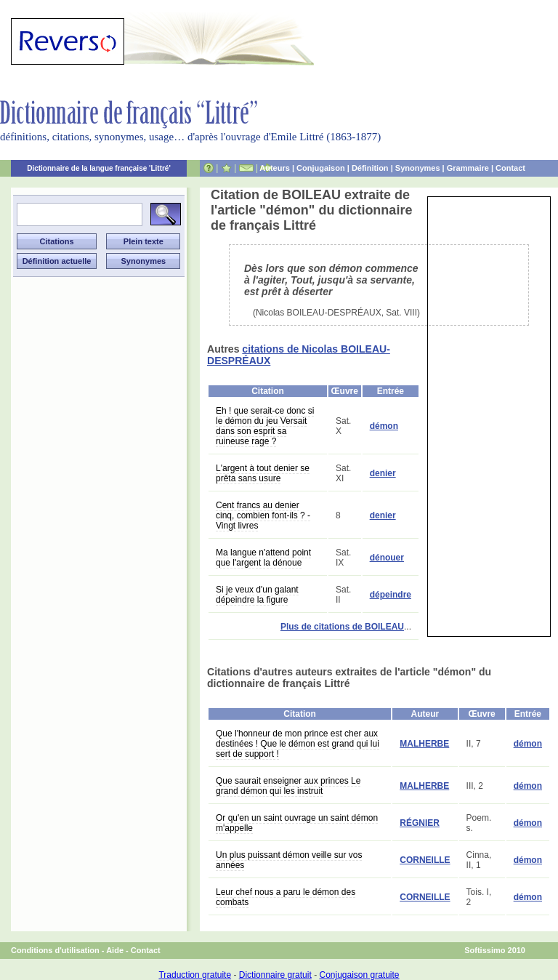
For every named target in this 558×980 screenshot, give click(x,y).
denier (383, 473)
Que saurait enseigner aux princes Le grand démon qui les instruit (288, 786)
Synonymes (418, 168)
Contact (510, 168)
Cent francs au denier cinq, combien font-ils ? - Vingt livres (263, 515)
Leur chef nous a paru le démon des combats (286, 897)
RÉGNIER (420, 823)
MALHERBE (424, 744)
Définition (370, 168)
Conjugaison (321, 168)
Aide (115, 950)
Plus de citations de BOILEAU (342, 627)
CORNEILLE (425, 860)
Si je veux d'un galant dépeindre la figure (257, 595)
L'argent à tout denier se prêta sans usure (263, 473)
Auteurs (275, 168)
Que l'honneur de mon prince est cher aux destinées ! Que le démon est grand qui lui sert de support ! (298, 744)
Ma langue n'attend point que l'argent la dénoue (263, 558)
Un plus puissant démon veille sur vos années (289, 860)
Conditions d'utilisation (55, 950)
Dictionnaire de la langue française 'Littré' (99, 168)
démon (384, 426)
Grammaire (468, 168)
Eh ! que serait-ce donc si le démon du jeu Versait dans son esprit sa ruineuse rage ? (265, 426)
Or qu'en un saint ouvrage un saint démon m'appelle (297, 823)
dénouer (387, 558)
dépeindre (391, 595)
